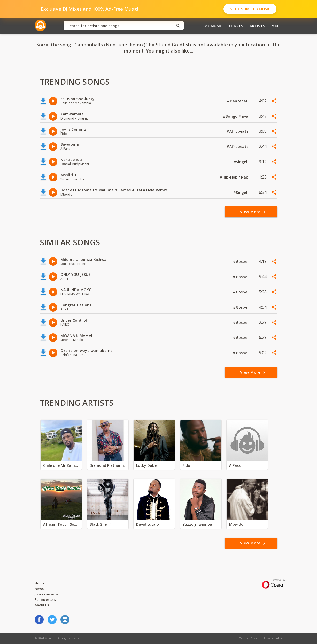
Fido (186, 465)
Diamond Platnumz (107, 465)
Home (40, 583)
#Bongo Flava (236, 116)
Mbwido (236, 524)
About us (42, 605)
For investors (45, 599)
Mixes (277, 26)
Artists (258, 26)
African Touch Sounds (61, 524)
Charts (236, 26)
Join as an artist (47, 594)
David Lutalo (148, 524)
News (39, 589)
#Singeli (241, 162)
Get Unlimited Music (250, 9)
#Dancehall (238, 101)
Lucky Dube (146, 465)
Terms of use (248, 638)
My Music (213, 26)
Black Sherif (100, 524)
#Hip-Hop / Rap (234, 177)
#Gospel (241, 261)
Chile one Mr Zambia (61, 465)
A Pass (235, 465)
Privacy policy (273, 638)
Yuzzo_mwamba (197, 524)
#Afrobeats (238, 131)
